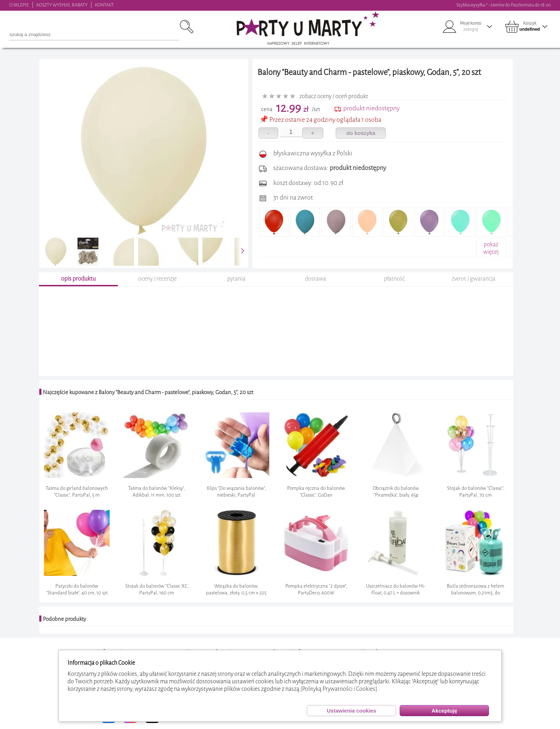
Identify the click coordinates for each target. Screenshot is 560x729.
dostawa (316, 280)
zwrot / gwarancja (474, 280)
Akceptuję (444, 711)
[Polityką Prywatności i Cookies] (339, 689)
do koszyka (361, 133)
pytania (236, 280)
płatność (394, 280)
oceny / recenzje (157, 280)
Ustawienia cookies (351, 711)
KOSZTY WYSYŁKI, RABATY (62, 5)
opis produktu (78, 280)
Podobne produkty (64, 620)
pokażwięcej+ (491, 252)
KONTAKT (104, 5)
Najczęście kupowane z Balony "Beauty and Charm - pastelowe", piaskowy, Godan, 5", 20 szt (148, 393)
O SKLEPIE (19, 5)
